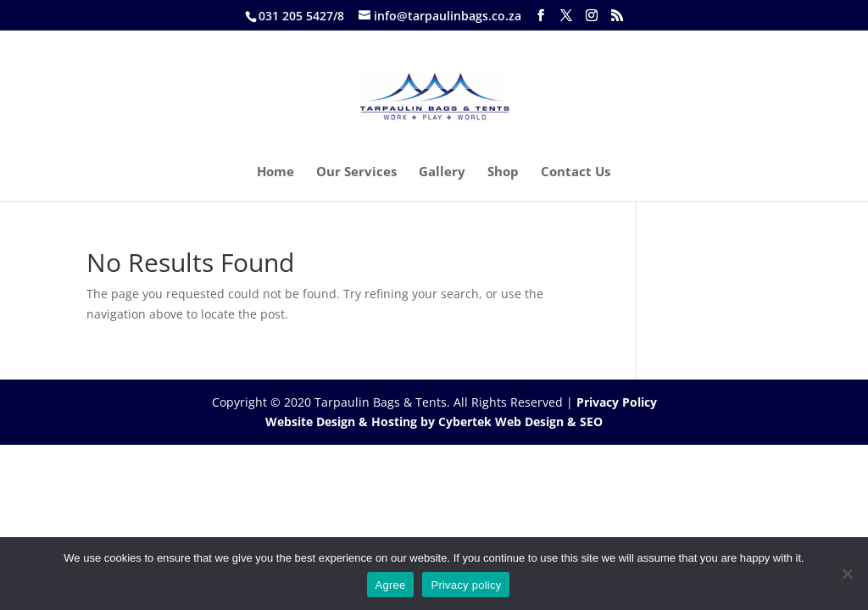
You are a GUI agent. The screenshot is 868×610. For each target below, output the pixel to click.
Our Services (356, 172)
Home (275, 172)
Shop (503, 172)
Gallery (442, 172)
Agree (391, 585)
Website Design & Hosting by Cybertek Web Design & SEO (434, 421)
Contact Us (576, 172)
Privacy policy (466, 585)
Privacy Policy (617, 402)
